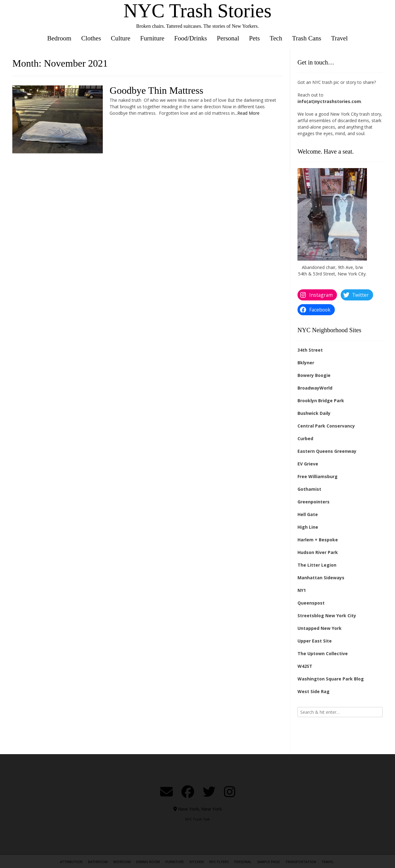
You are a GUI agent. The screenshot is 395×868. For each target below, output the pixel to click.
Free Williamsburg (318, 476)
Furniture (152, 38)
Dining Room (148, 862)
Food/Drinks (191, 38)
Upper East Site (315, 641)
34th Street (310, 350)
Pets (254, 38)
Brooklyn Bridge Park (321, 401)
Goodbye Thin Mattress (156, 90)
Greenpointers (314, 502)
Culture (121, 38)
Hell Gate (308, 514)
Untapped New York (320, 628)
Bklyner (306, 363)
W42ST (305, 666)
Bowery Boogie (314, 375)
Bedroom (59, 38)
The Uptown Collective (323, 653)
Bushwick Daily (314, 413)
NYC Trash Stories (197, 11)
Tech (276, 38)
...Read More (247, 113)
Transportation (301, 862)
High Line (308, 527)
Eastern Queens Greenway (327, 451)
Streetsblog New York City (327, 616)
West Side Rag (314, 691)
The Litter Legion (317, 565)
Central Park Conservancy (326, 426)
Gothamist (309, 489)
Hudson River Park (318, 552)
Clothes (91, 38)
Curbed (305, 438)
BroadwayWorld (315, 388)
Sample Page (268, 862)
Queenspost (311, 603)
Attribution (71, 862)
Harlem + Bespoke (318, 540)
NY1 (302, 590)
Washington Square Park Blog (331, 679)
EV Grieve (308, 464)
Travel (339, 38)
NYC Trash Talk (197, 819)
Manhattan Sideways (321, 578)
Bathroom (98, 862)
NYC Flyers (219, 862)
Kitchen (197, 862)
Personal (228, 38)
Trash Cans (307, 38)
